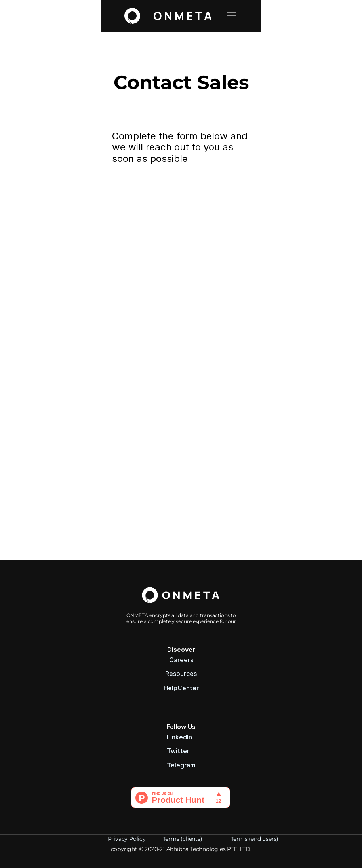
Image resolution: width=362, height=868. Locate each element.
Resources (181, 674)
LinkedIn (179, 737)
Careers (181, 660)
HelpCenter (181, 688)
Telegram (181, 765)
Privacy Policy (127, 839)
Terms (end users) (255, 839)
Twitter (178, 751)
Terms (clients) (183, 839)
